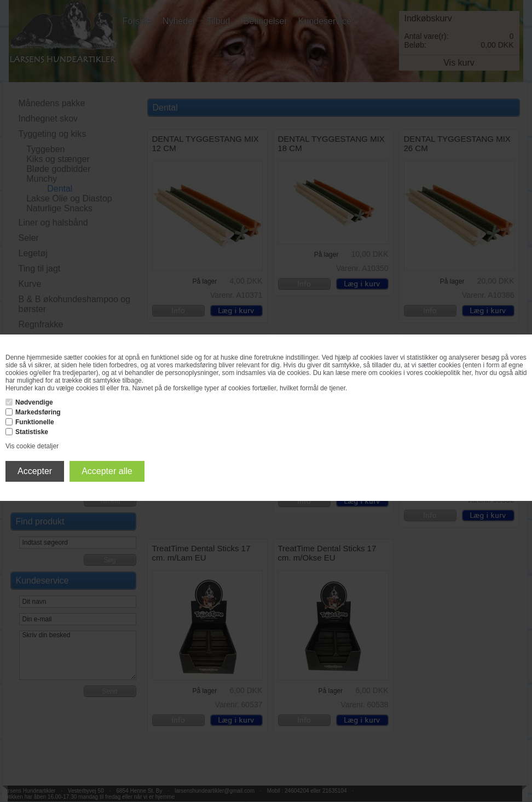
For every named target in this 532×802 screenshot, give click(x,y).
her (467, 373)
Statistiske (32, 432)
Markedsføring (38, 412)
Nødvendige (34, 402)
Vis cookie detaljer (32, 446)
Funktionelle (35, 422)
